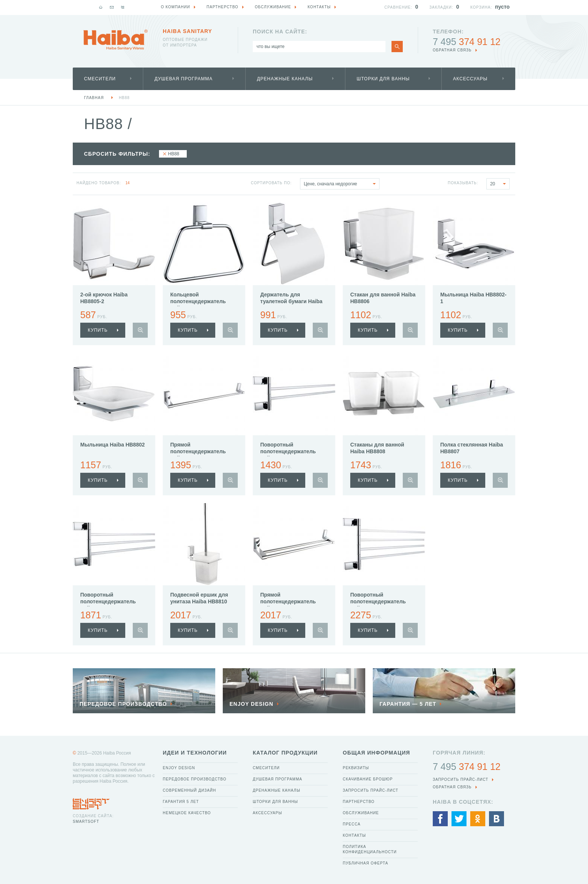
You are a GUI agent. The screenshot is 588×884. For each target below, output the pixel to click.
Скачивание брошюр (368, 779)
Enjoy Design (179, 768)
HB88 (124, 98)
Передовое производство (195, 779)
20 (500, 184)
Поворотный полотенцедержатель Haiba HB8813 (108, 601)
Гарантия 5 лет (181, 802)
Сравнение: (398, 7)
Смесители (100, 79)
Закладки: (441, 7)
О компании (175, 7)
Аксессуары (470, 79)
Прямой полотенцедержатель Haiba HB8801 (198, 451)
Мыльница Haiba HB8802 (112, 445)
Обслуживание (361, 813)
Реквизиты (356, 768)
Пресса (352, 824)
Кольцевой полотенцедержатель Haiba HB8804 (198, 301)
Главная (94, 98)
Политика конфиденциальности (370, 849)
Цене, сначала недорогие (341, 184)
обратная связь (452, 50)
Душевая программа (184, 79)
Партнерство (359, 802)
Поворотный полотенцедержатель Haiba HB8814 (378, 601)
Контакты (354, 835)
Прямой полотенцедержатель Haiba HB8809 (288, 601)
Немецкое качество (187, 813)
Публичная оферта (365, 863)
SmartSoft (86, 822)
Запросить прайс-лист (370, 790)
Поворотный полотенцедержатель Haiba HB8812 (288, 451)
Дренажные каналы (285, 79)
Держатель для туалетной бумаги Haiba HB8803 (291, 301)
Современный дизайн (189, 790)
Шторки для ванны (383, 79)
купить (98, 330)
